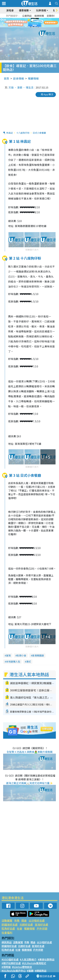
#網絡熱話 (41, 971)
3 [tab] (30, 27)
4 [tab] (34, 27)
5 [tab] (37, 27)
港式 (28, 662)
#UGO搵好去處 (10, 959)
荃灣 (8, 655)
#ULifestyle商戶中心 (14, 971)
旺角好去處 (8, 928)
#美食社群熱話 (46, 959)
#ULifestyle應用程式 (34, 963)
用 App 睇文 (47, 94)
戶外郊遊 (42, 928)
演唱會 (10, 10)
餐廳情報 (33, 78)
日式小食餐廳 (39, 133)
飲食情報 (19, 78)
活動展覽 (7, 920)
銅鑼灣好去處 (10, 925)
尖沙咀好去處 (37, 920)
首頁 (6, 78)
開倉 (24, 920)
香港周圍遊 (38, 655)
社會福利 (7, 932)
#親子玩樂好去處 (11, 963)
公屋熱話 (27, 16)
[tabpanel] (29, 23)
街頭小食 (21, 655)
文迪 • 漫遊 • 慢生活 (21, 87)
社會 (20, 928)
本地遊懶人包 (13, 662)
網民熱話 (7, 942)
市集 (17, 920)
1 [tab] (24, 27)
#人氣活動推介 (28, 959)
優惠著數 (24, 10)
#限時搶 (6, 967)
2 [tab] (27, 27)
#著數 (30, 971)
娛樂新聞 (39, 16)
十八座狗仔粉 (23, 133)
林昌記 (10, 133)
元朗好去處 (26, 925)
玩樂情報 (41, 10)
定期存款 (51, 16)
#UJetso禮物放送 (22, 967)
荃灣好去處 (41, 925)
